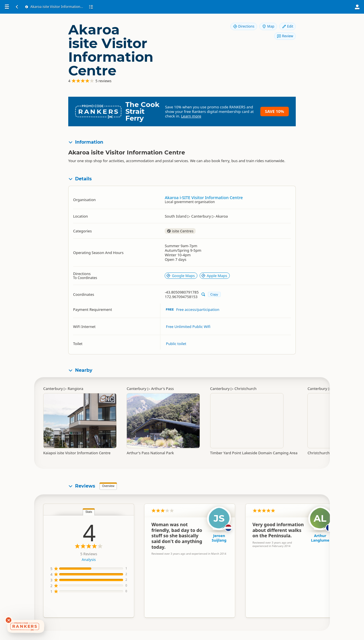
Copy (214, 294)
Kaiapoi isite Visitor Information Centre (77, 453)
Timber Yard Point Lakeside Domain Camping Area (254, 453)
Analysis (89, 560)
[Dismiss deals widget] (9, 620)
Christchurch (246, 389)
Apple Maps (214, 276)
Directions (244, 26)
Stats (89, 512)
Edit (288, 26)
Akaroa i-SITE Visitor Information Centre (204, 198)
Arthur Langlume (320, 538)
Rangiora (76, 389)
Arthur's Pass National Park (150, 453)
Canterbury (53, 389)
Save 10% (275, 111)
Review (285, 36)
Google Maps (180, 276)
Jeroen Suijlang (219, 538)
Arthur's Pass (162, 389)
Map (268, 26)
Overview (108, 486)
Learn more (191, 116)
